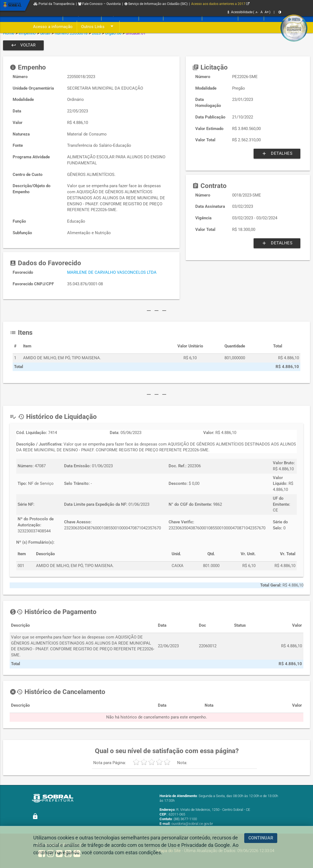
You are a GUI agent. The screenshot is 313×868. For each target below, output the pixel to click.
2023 (96, 33)
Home (9, 33)
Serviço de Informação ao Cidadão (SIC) (156, 4)
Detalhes (277, 154)
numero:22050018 (71, 33)
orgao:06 (113, 33)
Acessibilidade (240, 12)
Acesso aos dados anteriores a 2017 (220, 4)
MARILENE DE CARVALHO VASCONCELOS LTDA (112, 273)
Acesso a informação (53, 27)
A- (257, 12)
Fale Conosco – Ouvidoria (99, 4)
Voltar (23, 45)
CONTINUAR (261, 838)
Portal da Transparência (54, 4)
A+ (267, 12)
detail (45, 33)
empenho (27, 33)
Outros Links (98, 27)
